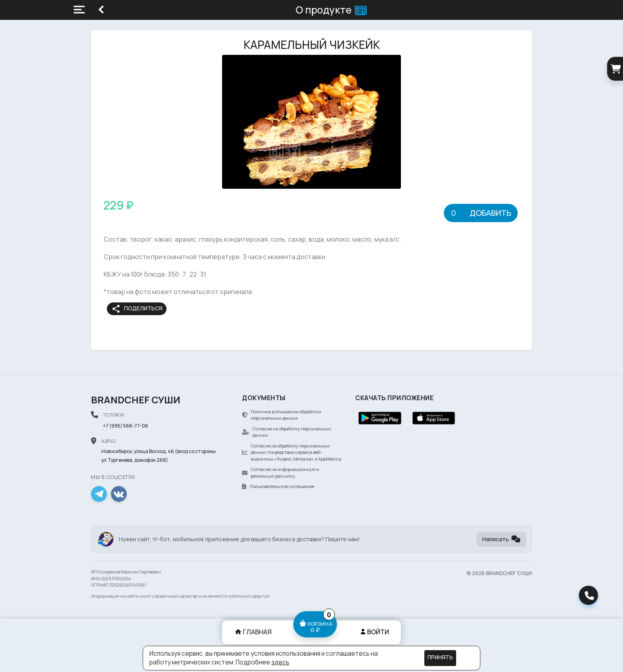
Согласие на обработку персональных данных (287, 432)
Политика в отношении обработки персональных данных (282, 415)
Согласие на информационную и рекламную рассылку (281, 473)
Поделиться (137, 309)
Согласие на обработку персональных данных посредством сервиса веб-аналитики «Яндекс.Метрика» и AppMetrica (292, 452)
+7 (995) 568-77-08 (126, 426)
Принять (440, 657)
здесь (280, 662)
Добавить (490, 213)
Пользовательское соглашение (278, 486)
